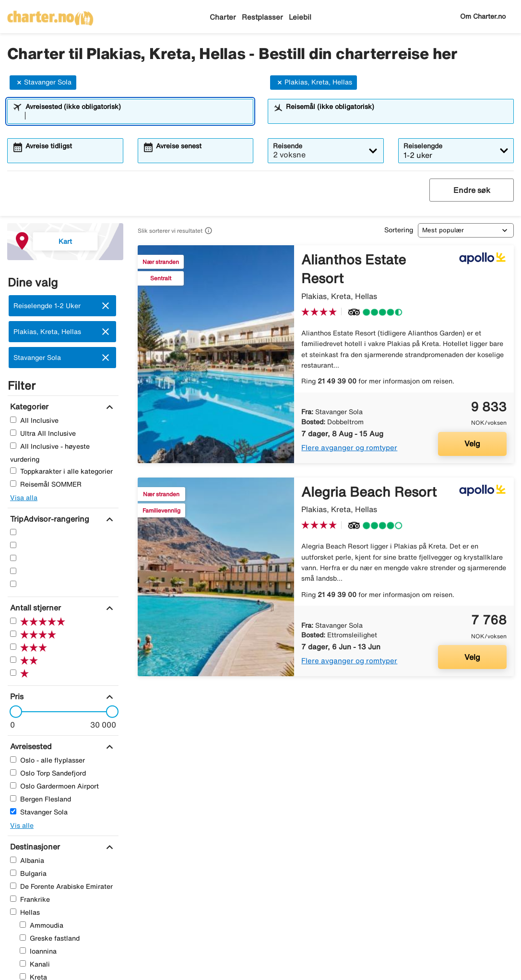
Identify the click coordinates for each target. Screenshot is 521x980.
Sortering (399, 230)
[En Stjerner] (13, 584)
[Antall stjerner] (34, 608)
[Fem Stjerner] (13, 532)
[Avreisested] (30, 746)
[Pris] (16, 696)
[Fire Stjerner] (13, 545)
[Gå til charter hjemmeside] (50, 15)
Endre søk (472, 190)
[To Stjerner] (13, 571)
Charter (223, 17)
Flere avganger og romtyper (349, 448)
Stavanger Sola (43, 83)
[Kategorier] (28, 406)
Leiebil (300, 17)
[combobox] (136, 116)
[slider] (13, 712)
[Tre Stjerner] (13, 558)
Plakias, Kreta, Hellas (314, 83)
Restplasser (262, 17)
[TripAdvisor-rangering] (48, 519)
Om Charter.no (483, 16)
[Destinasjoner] (34, 847)
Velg (472, 443)
